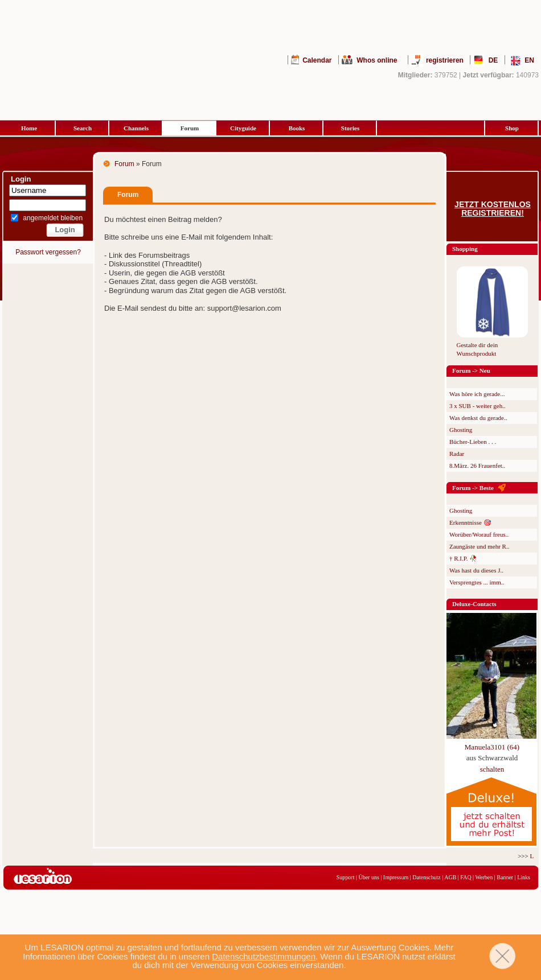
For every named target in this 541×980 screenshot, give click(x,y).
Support (346, 877)
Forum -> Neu (471, 370)
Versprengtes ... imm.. (477, 582)
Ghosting (461, 430)
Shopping (465, 249)
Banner (505, 877)
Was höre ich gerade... (477, 394)
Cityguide (243, 128)
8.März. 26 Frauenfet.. (477, 466)
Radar (457, 454)
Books (297, 128)
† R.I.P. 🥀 (463, 558)
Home (29, 128)
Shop (512, 128)
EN (529, 60)
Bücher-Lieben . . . (473, 442)
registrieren (445, 60)
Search (83, 128)
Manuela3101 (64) (492, 747)
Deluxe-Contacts (474, 604)
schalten (492, 769)
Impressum (396, 877)
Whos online (377, 60)
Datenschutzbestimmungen (264, 956)
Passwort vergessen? (48, 252)
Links (524, 877)
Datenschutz (426, 877)
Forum (190, 128)
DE (493, 60)
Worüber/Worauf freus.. (479, 534)
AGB (450, 877)
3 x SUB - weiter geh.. (478, 406)
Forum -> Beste (473, 488)
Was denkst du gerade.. (478, 418)
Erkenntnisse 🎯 (470, 522)
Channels (136, 128)
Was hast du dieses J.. (476, 570)
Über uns (368, 877)
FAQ (466, 877)
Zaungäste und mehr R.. (479, 546)
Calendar (317, 60)
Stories (350, 128)
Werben (484, 877)
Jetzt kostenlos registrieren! (493, 209)
